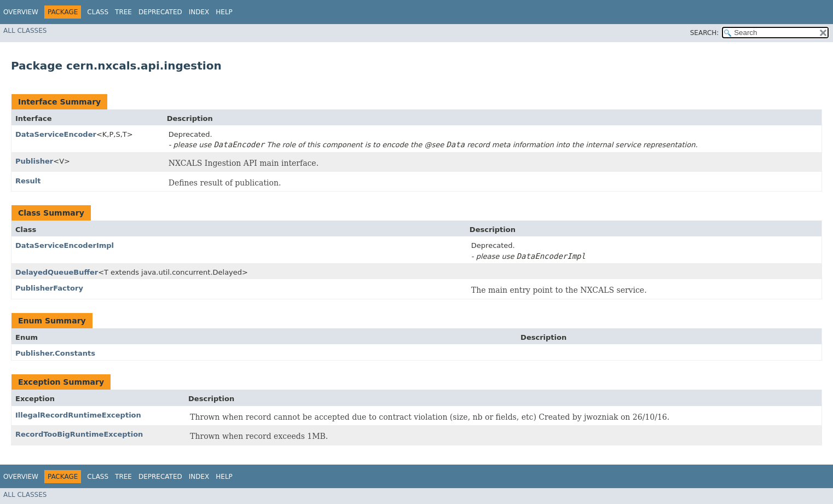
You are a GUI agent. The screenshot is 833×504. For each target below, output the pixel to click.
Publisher (34, 161)
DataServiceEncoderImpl (65, 245)
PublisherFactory (49, 288)
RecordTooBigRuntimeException (79, 434)
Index (199, 12)
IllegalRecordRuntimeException (78, 415)
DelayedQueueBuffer (57, 272)
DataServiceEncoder (56, 134)
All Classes (25, 31)
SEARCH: (705, 33)
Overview (21, 12)
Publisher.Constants (55, 353)
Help (224, 12)
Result (28, 181)
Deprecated (160, 12)
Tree (123, 12)
